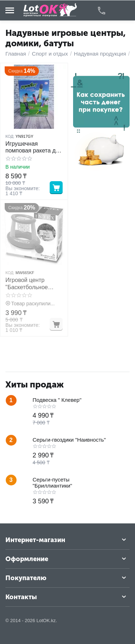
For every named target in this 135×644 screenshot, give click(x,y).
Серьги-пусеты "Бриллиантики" (53, 483)
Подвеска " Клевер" (57, 400)
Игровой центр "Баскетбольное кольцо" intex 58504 (31, 284)
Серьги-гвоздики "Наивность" (69, 440)
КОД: (10, 136)
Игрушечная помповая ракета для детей (34, 147)
